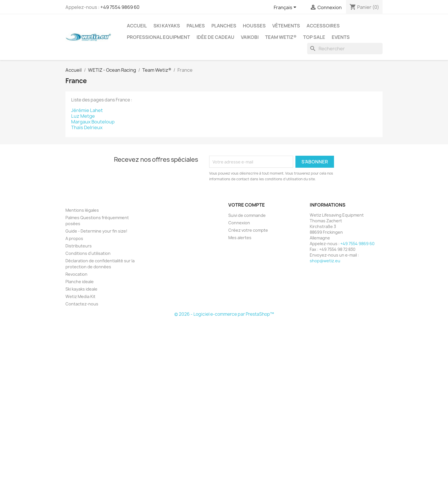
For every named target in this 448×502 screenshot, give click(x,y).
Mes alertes (240, 238)
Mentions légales (82, 210)
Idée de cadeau (215, 37)
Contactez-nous (82, 304)
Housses (254, 26)
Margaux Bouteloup (93, 122)
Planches (224, 26)
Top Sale (314, 37)
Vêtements (286, 26)
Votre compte (247, 205)
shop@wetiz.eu (325, 261)
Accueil (137, 26)
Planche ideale (80, 282)
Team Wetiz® (281, 37)
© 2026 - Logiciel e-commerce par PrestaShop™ (224, 314)
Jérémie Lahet (87, 110)
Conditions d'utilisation (88, 253)
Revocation (76, 274)
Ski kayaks (167, 26)
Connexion (239, 223)
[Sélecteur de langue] (286, 8)
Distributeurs (79, 246)
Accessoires (323, 26)
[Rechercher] (345, 49)
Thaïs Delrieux (87, 127)
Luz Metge (83, 116)
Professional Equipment (158, 37)
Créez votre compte (248, 230)
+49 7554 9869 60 (120, 7)
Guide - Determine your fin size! (96, 231)
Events (341, 37)
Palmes (196, 26)
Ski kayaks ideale (81, 289)
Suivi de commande (247, 215)
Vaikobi (250, 37)
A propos (74, 238)
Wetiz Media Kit (80, 296)
